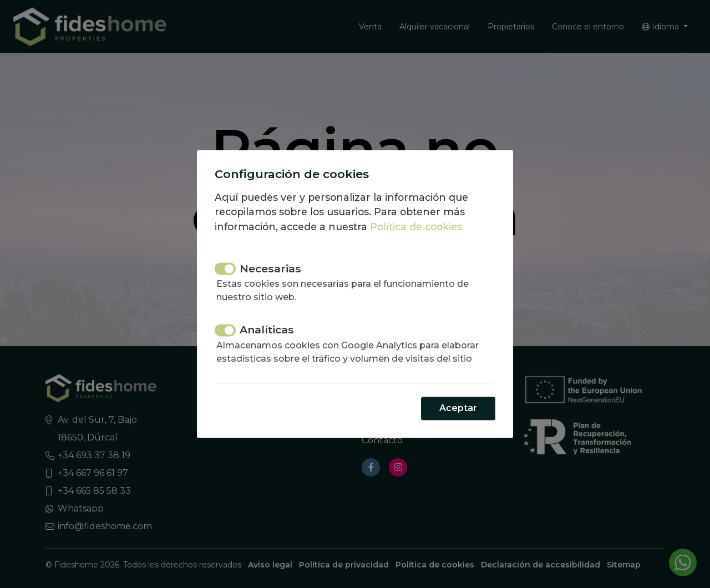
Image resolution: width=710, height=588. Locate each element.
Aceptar (458, 409)
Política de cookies (416, 227)
